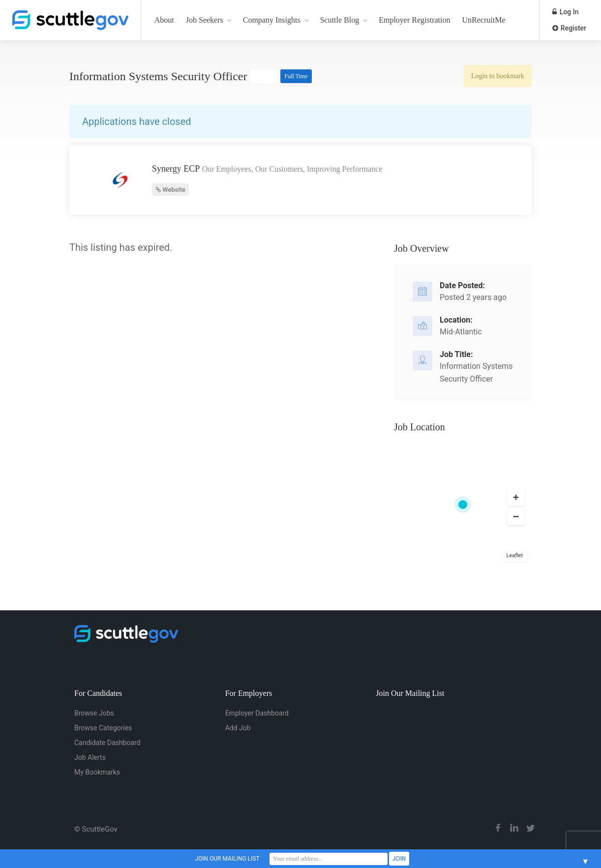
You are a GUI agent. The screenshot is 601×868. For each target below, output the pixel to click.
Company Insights (272, 20)
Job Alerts (90, 757)
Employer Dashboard (257, 713)
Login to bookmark (498, 76)
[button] (516, 497)
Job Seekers (205, 20)
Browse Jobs (94, 713)
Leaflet (515, 555)
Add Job (238, 728)
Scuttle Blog (340, 20)
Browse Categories (103, 728)
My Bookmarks (97, 772)
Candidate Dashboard (107, 743)
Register (569, 28)
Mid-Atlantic (461, 332)
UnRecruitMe (484, 20)
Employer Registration (414, 20)
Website (170, 190)
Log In (565, 12)
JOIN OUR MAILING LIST (227, 859)
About (164, 20)
